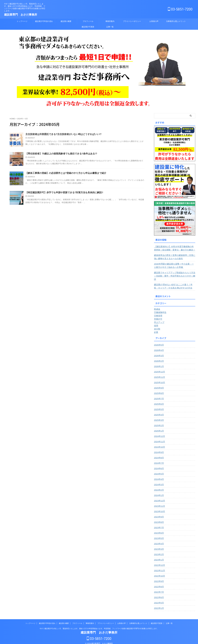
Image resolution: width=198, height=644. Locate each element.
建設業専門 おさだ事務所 (21, 15)
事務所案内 (110, 21)
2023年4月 (159, 540)
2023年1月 (159, 557)
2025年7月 (159, 395)
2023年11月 (159, 503)
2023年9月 (159, 514)
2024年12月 (159, 433)
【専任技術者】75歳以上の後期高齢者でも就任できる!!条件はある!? (59, 154)
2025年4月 (159, 411)
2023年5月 (159, 535)
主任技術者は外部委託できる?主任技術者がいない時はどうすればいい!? (61, 134)
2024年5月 (159, 471)
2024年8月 (159, 454)
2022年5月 (159, 600)
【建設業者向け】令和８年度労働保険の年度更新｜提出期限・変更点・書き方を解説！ (174, 248)
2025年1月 (159, 428)
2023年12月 (159, 497)
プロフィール (88, 21)
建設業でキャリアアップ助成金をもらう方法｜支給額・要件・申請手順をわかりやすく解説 (174, 274)
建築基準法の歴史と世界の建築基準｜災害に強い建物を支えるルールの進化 (174, 257)
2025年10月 (159, 379)
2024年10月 (159, 444)
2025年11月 (159, 374)
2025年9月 (159, 385)
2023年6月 (159, 530)
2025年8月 (159, 390)
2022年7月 (159, 589)
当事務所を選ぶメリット (176, 21)
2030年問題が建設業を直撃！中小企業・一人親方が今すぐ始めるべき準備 (174, 266)
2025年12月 (159, 368)
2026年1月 (159, 363)
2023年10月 (159, 508)
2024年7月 (159, 460)
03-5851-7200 (180, 9)
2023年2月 (159, 551)
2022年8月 (159, 583)
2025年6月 (159, 401)
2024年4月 (159, 476)
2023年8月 (159, 519)
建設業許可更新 (88, 27)
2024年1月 (159, 492)
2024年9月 (159, 449)
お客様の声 (154, 21)
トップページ (22, 21)
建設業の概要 (66, 21)
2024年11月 (159, 438)
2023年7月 (159, 524)
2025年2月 (159, 422)
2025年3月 (159, 417)
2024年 (20, 119)
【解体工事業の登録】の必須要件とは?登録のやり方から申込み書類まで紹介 (64, 173)
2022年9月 (159, 578)
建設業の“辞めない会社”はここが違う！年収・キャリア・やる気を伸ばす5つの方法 (174, 283)
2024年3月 (159, 481)
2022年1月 (159, 605)
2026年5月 (159, 342)
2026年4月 (159, 347)
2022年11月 (159, 567)
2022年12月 (159, 562)
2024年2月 (159, 487)
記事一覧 (110, 27)
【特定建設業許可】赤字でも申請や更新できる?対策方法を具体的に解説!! (62, 193)
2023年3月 (159, 546)
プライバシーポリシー (132, 21)
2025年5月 (159, 406)
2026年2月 (159, 358)
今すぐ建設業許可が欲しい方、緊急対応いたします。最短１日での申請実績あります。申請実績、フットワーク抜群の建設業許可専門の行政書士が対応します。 (99, 625)
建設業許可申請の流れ (44, 21)
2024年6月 (159, 465)
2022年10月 (159, 573)
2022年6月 (159, 594)
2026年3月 (159, 352)
